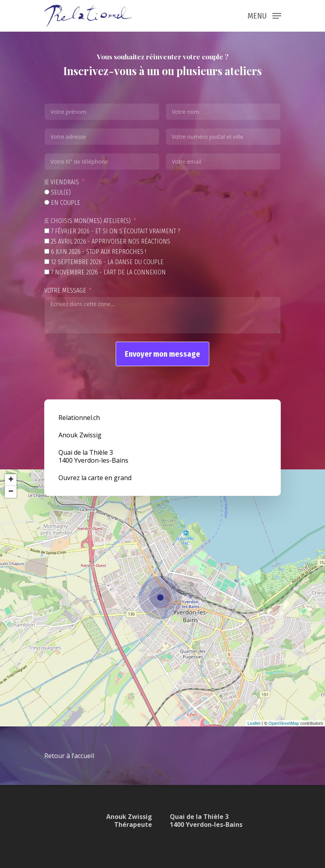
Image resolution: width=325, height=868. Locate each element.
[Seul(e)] (47, 192)
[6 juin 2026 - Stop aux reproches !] (47, 251)
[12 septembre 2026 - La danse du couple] (47, 262)
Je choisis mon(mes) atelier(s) (87, 221)
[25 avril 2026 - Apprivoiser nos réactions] (47, 241)
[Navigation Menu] (264, 15)
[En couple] (47, 202)
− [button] (11, 492)
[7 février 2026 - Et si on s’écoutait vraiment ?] (47, 231)
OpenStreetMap (284, 723)
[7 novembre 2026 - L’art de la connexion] (47, 272)
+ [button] (11, 480)
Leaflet (254, 723)
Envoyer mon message (162, 354)
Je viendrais (62, 182)
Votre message (65, 290)
